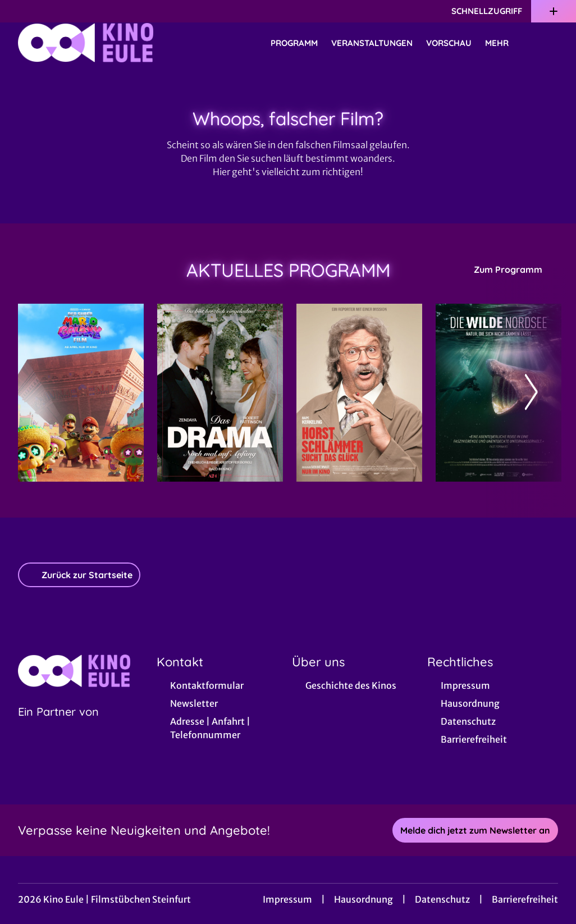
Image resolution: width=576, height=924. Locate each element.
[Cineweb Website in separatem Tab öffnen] (58, 726)
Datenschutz (442, 899)
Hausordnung (364, 899)
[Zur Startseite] (97, 43)
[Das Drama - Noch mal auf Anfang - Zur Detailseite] (220, 393)
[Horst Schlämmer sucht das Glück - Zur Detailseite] (359, 393)
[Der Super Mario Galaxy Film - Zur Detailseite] (81, 393)
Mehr (504, 43)
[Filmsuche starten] (547, 43)
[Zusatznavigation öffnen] (554, 11)
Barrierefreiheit (525, 899)
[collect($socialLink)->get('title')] (20, 11)
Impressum (287, 899)
